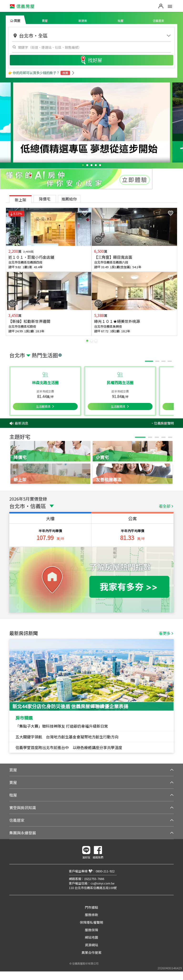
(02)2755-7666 (94, 879)
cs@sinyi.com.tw (102, 883)
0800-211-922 (105, 871)
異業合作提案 (91, 952)
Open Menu (170, 6)
